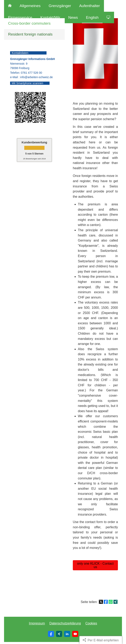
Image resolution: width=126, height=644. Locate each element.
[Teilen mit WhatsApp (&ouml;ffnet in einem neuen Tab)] (111, 602)
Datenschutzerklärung (65, 623)
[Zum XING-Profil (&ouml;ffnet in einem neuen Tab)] (59, 634)
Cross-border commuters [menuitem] (29, 23)
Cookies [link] (91, 623)
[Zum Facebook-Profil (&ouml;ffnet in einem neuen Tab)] (51, 634)
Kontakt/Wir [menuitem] (50, 17)
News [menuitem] (73, 17)
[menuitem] (10, 6)
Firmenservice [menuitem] (20, 17)
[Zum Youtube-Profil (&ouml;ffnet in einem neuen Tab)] (75, 634)
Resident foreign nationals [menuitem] (30, 34)
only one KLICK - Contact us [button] (95, 565)
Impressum (37, 623)
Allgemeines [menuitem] (30, 6)
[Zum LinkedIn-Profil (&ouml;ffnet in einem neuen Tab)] (67, 634)
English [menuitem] (92, 17)
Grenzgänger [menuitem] (60, 6)
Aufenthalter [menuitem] (89, 6)
